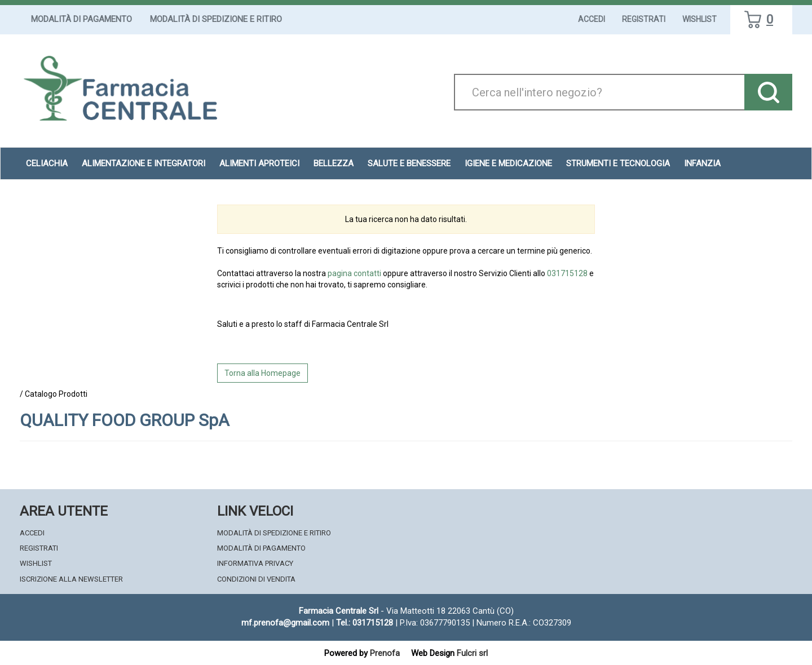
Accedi (592, 19)
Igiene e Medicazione (508, 163)
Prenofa (385, 653)
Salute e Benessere (409, 163)
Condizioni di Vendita (256, 579)
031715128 (567, 273)
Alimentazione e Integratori (144, 163)
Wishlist (700, 19)
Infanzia (702, 163)
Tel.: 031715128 (365, 623)
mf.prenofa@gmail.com (285, 623)
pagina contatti (354, 273)
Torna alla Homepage (262, 373)
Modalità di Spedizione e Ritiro (216, 19)
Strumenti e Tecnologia (618, 163)
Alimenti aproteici (259, 163)
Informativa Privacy (255, 563)
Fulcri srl (472, 653)
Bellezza (334, 163)
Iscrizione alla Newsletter (71, 579)
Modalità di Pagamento (81, 19)
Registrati (644, 19)
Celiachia (47, 163)
